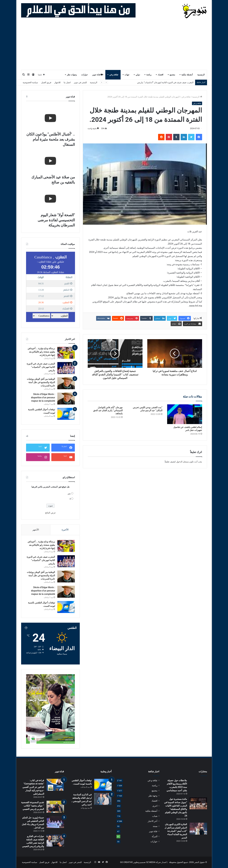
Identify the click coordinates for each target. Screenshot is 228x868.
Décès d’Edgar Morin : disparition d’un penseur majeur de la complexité (43, 398)
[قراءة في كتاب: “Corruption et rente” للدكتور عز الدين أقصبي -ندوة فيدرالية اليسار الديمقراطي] (55, 785)
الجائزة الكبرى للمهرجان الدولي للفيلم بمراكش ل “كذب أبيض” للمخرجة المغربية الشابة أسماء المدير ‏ (176, 831)
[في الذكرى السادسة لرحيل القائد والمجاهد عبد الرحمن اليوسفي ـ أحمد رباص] (103, 799)
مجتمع (172, 75)
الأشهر (36, 530)
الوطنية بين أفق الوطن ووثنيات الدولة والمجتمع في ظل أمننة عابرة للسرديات (41, 382)
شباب (155, 816)
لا (70, 499)
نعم (69, 494)
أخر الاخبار (153, 821)
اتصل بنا (67, 82)
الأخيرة (65, 530)
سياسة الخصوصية (30, 82)
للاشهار (57, 82)
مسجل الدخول (182, 462)
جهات (127, 75)
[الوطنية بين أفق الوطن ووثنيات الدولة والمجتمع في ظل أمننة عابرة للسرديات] (66, 383)
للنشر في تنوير (80, 82)
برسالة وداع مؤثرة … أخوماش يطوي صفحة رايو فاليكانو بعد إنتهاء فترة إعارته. (41, 352)
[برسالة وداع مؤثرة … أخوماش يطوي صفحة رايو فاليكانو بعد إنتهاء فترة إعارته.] (66, 353)
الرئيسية (201, 75)
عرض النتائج (50, 513)
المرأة (155, 836)
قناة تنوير (98, 75)
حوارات (84, 75)
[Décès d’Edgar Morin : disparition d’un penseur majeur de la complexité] (66, 399)
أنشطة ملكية (187, 75)
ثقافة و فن (114, 75)
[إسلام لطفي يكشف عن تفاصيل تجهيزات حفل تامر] (185, 414)
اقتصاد (161, 75)
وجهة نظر (153, 796)
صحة (155, 826)
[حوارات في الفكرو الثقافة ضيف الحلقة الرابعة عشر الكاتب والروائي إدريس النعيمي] (55, 841)
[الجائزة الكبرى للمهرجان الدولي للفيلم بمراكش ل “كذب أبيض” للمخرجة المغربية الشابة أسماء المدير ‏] (198, 829)
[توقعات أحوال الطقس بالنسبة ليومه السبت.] (66, 414)
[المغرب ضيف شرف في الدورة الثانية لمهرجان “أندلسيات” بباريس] (66, 368)
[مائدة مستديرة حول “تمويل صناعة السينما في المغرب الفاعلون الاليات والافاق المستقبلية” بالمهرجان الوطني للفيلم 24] (198, 803)
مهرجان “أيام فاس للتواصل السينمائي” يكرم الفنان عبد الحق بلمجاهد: (108, 410)
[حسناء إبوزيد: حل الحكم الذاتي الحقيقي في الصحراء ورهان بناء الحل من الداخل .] (55, 822)
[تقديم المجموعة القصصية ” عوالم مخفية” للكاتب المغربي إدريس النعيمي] (55, 807)
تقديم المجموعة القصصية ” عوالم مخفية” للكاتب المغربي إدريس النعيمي (33, 806)
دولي (138, 75)
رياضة (149, 75)
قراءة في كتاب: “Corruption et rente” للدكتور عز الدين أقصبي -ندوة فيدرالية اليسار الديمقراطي (33, 787)
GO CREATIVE (126, 862)
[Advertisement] (114, 46)
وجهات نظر (72, 75)
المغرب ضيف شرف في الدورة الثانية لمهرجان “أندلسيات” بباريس (165, 82)
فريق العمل (46, 82)
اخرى (155, 806)
